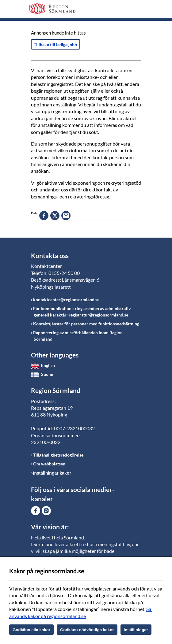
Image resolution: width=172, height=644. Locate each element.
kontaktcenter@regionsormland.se (66, 300)
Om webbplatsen (49, 464)
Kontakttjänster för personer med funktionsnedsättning (86, 324)
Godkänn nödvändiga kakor (87, 630)
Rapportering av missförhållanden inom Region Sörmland (78, 336)
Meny (137, 10)
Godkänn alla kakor (31, 630)
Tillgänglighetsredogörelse (58, 455)
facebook (44, 216)
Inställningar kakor (52, 473)
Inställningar (136, 630)
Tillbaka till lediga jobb (55, 44)
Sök (121, 10)
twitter (55, 216)
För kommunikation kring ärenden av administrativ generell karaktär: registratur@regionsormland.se (82, 312)
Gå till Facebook (36, 511)
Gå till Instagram (46, 511)
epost (66, 216)
